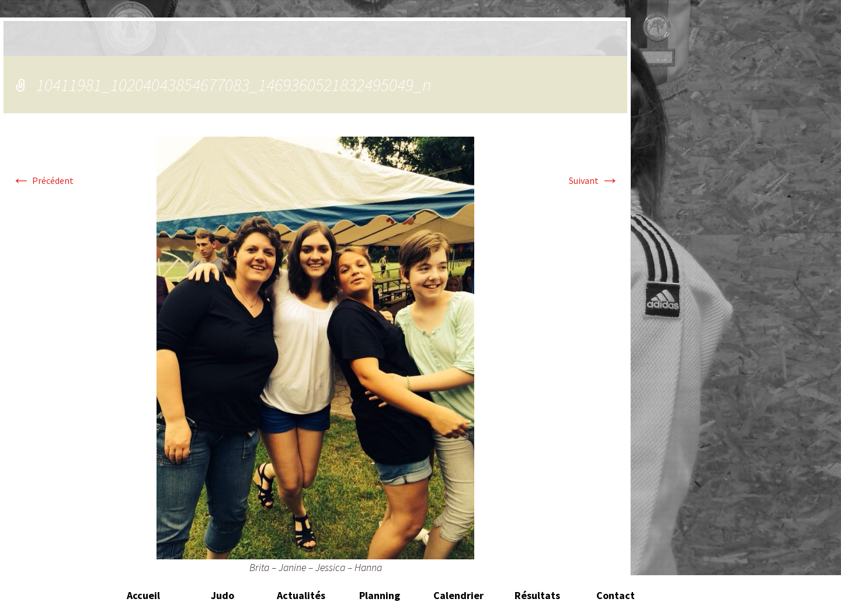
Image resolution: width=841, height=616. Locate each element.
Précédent (43, 180)
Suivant (594, 180)
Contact (616, 595)
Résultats (537, 595)
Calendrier (458, 595)
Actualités (301, 595)
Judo (223, 595)
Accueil (143, 595)
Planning (380, 595)
